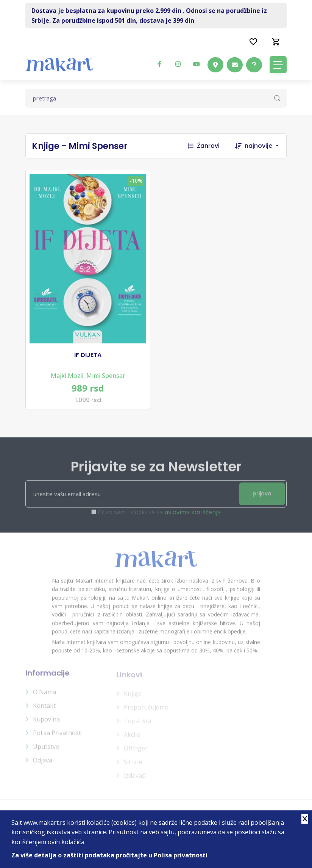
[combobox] (265, 146)
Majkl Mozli (67, 376)
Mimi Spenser (106, 376)
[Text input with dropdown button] (156, 98)
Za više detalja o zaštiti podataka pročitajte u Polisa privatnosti (109, 855)
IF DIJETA (88, 355)
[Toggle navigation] (278, 65)
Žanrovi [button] (204, 146)
